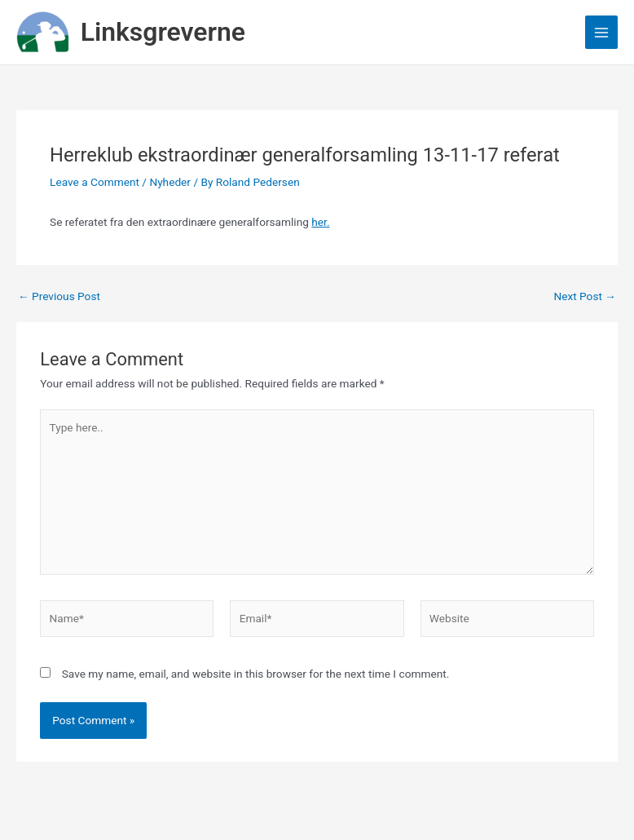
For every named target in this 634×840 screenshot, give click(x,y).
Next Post (585, 297)
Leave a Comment (95, 182)
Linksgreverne (163, 32)
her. (320, 222)
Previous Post (59, 297)
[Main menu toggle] (602, 32)
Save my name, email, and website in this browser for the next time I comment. (256, 674)
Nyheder (170, 182)
